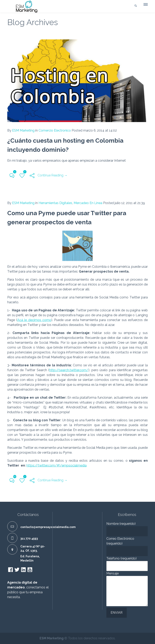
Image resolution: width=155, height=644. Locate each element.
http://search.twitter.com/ (69, 369)
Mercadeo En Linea (88, 202)
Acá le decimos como (34, 319)
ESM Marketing (23, 130)
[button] (145, 5)
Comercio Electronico (55, 130)
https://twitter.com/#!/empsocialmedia (57, 464)
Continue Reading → (52, 175)
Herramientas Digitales (55, 202)
